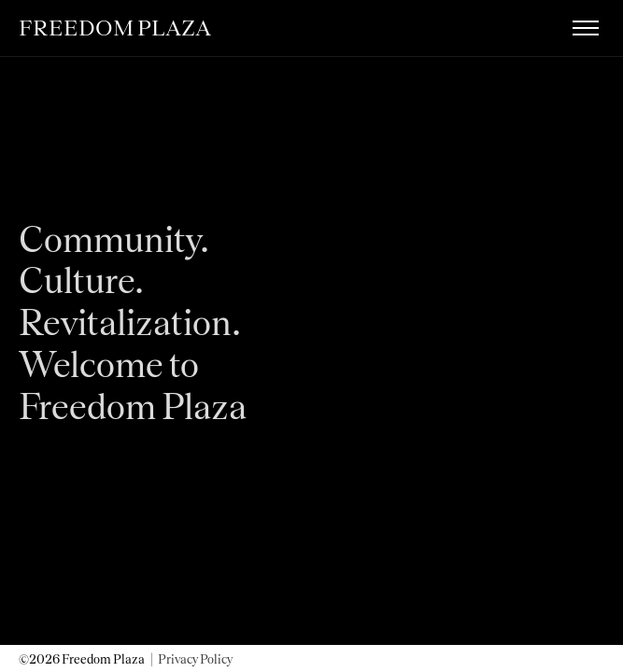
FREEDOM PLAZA (115, 28)
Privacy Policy (195, 659)
